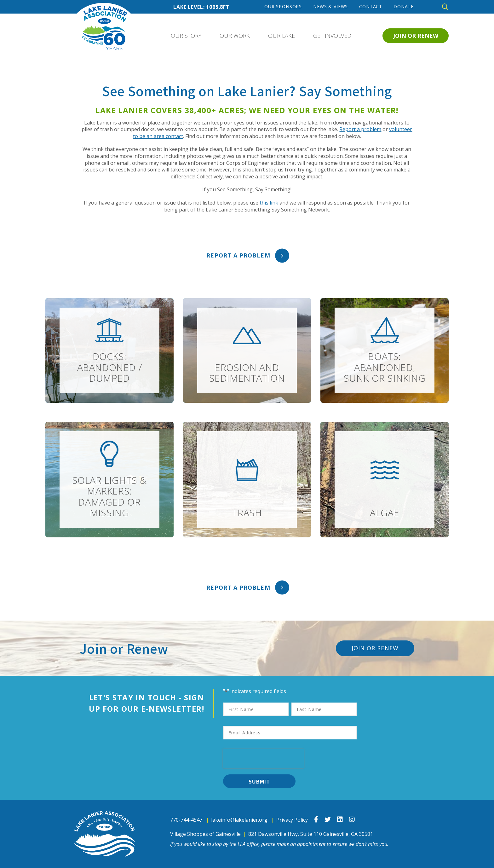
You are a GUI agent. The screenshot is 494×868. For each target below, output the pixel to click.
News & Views (330, 7)
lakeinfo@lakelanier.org (239, 820)
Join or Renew (416, 36)
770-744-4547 (186, 820)
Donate (404, 7)
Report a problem (360, 129)
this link (269, 203)
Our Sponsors (283, 7)
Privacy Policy (292, 820)
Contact (371, 7)
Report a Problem (238, 255)
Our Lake (281, 36)
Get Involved (332, 36)
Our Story (186, 36)
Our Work (235, 36)
